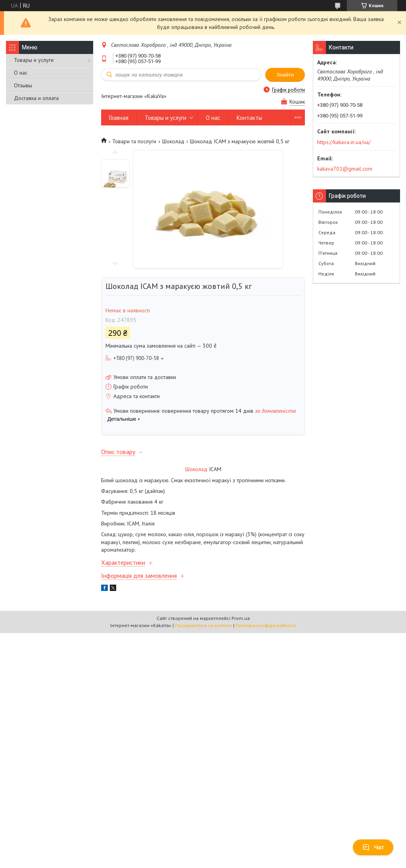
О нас (21, 73)
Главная (119, 118)
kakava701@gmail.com (345, 169)
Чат (373, 847)
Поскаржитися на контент (203, 625)
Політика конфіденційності (266, 625)
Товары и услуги (34, 60)
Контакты (249, 118)
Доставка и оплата (36, 98)
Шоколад (173, 141)
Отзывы (23, 85)
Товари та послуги (134, 141)
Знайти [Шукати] (285, 75)
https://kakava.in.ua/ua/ (344, 142)
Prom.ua (241, 618)
